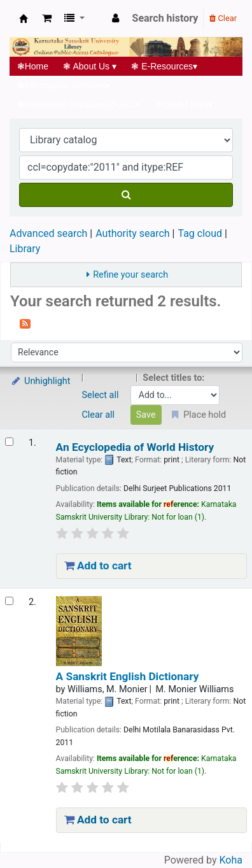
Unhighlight (40, 381)
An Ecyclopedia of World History (135, 447)
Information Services (64, 85)
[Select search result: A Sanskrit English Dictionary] (9, 601)
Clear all (99, 415)
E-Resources (164, 66)
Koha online (24, 18)
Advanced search (48, 233)
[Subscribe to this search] (25, 323)
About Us (90, 66)
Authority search (132, 233)
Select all (101, 395)
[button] (47, 18)
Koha (231, 860)
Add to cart (98, 566)
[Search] (126, 195)
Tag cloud (200, 233)
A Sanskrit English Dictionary (128, 677)
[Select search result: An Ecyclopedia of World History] (9, 442)
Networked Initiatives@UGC (79, 104)
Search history (165, 18)
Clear (223, 18)
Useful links (184, 104)
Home (33, 66)
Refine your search (130, 275)
